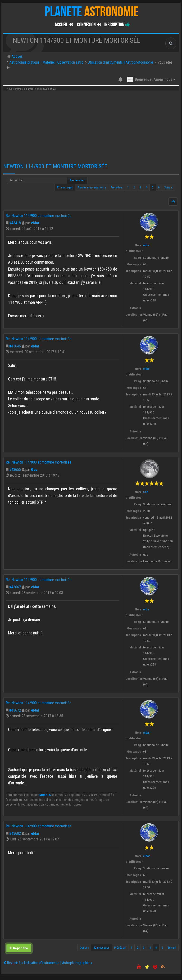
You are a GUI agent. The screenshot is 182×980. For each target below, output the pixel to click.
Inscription (117, 25)
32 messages (65, 188)
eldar (35, 223)
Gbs (34, 470)
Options (84, 948)
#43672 (15, 710)
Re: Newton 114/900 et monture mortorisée (39, 216)
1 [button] (128, 188)
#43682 (15, 833)
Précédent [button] (117, 188)
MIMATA (45, 795)
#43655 (15, 470)
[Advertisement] (91, 125)
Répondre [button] (19, 948)
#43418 (15, 223)
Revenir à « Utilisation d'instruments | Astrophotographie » (48, 963)
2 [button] (134, 188)
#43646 (15, 346)
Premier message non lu (92, 188)
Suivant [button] (168, 188)
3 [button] (140, 188)
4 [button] (146, 188)
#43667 (15, 587)
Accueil (64, 25)
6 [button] (159, 188)
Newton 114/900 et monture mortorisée (55, 166)
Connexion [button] (89, 25)
